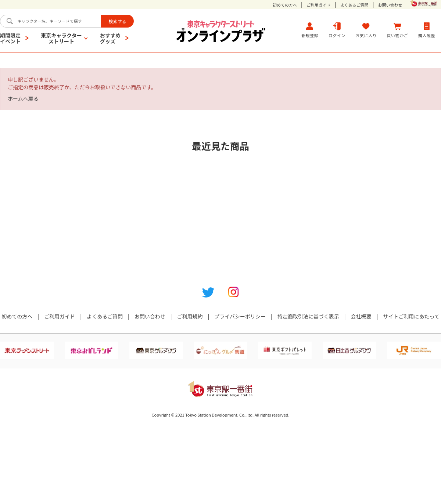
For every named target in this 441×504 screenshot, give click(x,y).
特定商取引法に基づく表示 (308, 316)
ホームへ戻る (23, 98)
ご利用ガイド (319, 5)
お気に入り (366, 30)
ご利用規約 (190, 316)
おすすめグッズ (110, 38)
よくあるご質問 (354, 5)
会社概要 (361, 316)
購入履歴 (427, 30)
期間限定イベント (10, 38)
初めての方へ (285, 5)
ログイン (337, 30)
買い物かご (398, 30)
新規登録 (310, 30)
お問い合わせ (390, 5)
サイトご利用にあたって (411, 316)
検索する (117, 21)
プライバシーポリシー (240, 316)
